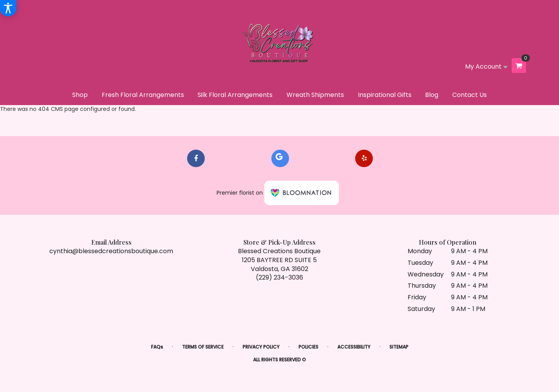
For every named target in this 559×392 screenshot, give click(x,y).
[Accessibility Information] (8, 8)
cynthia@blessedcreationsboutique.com (111, 251)
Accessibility (354, 347)
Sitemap (399, 347)
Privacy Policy (261, 347)
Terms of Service (203, 347)
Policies (308, 347)
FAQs (157, 347)
